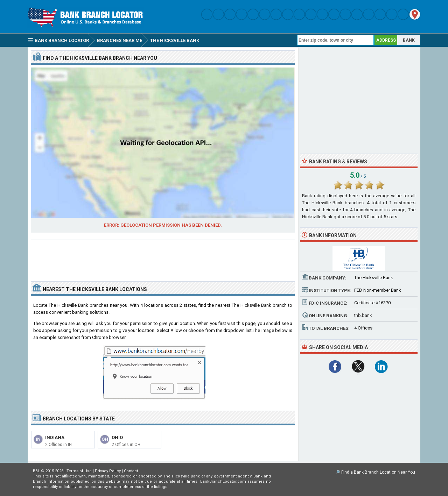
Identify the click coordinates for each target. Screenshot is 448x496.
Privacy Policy (108, 471)
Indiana (55, 437)
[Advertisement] (163, 258)
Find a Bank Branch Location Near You (378, 472)
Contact (131, 471)
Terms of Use (79, 471)
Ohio (117, 437)
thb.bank (363, 315)
